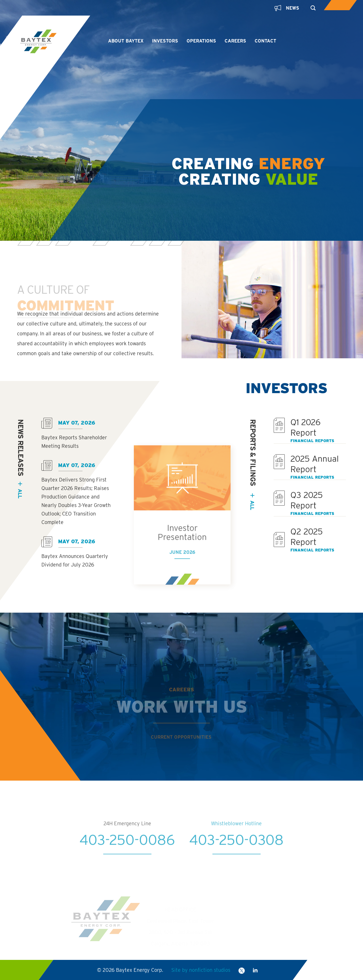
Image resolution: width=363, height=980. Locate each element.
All (252, 505)
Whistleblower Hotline (236, 836)
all (20, 494)
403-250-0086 (127, 852)
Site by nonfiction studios (201, 970)
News (287, 8)
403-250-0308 (236, 852)
